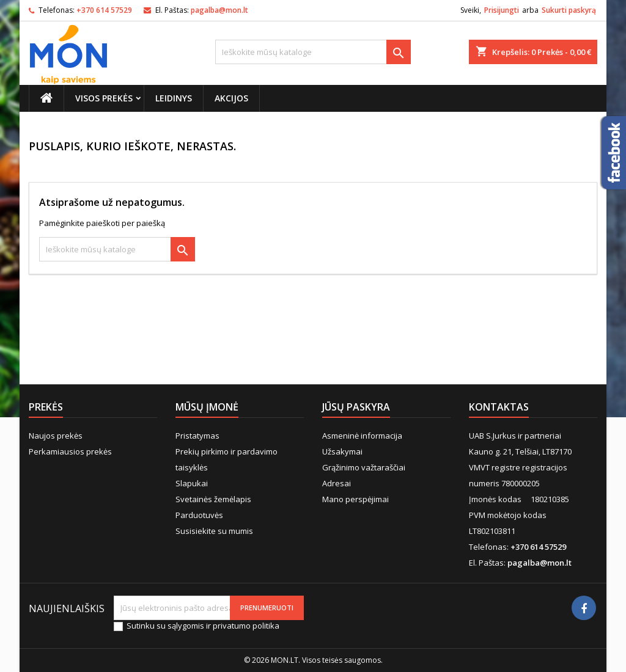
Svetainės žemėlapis (213, 499)
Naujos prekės (56, 436)
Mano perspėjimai (355, 499)
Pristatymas (197, 436)
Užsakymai (342, 451)
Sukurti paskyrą (569, 10)
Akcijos (231, 98)
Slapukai (192, 483)
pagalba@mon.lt (219, 10)
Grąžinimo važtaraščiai (364, 467)
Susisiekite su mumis (214, 531)
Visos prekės (104, 98)
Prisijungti (502, 10)
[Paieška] (313, 52)
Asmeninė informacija (362, 436)
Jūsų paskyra (356, 407)
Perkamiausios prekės (70, 451)
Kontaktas (499, 407)
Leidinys (174, 98)
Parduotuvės (199, 515)
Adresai (337, 483)
